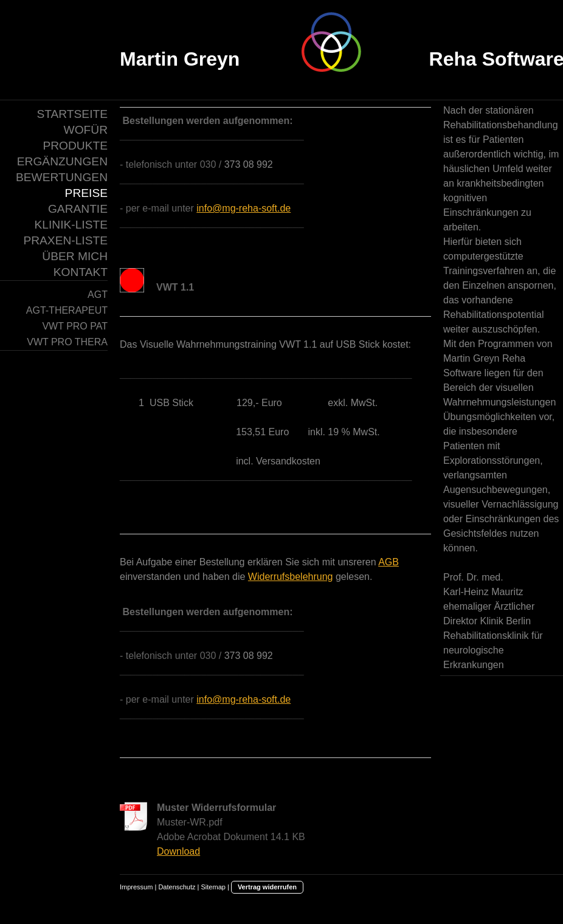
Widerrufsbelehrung (291, 577)
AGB (389, 562)
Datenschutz (177, 887)
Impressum (136, 887)
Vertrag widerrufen (267, 887)
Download (178, 851)
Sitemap (213, 887)
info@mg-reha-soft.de (244, 208)
